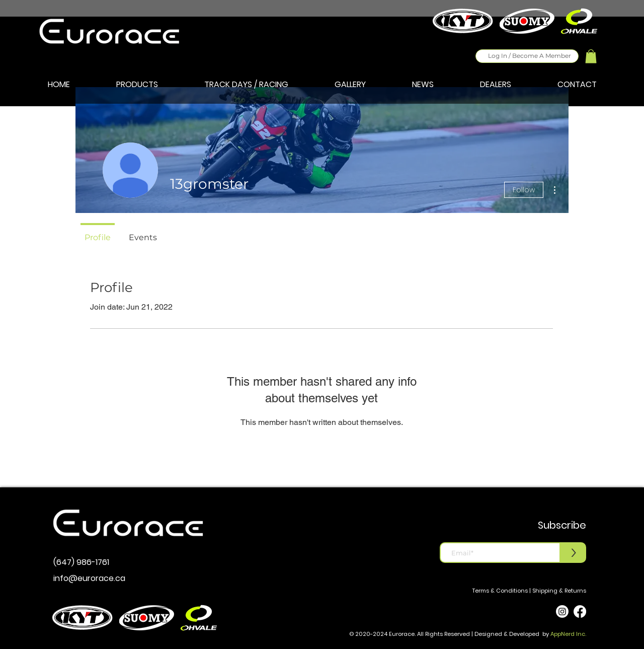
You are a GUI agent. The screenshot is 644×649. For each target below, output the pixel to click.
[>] (573, 553)
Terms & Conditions (500, 591)
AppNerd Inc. (568, 634)
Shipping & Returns (559, 591)
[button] (591, 56)
